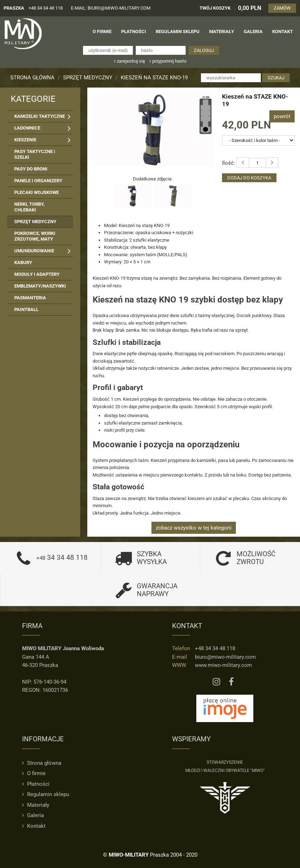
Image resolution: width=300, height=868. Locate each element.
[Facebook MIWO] (231, 682)
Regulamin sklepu (46, 794)
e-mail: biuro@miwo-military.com (111, 8)
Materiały (36, 805)
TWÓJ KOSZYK (215, 8)
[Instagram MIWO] (216, 682)
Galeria (33, 815)
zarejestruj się (130, 61)
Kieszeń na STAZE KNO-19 (154, 78)
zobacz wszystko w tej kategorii (194, 527)
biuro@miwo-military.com (225, 657)
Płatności (36, 784)
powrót (282, 116)
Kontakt (34, 826)
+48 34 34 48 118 (46, 8)
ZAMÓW (283, 8)
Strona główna (32, 78)
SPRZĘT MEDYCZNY (88, 78)
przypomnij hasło (168, 61)
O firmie (34, 773)
